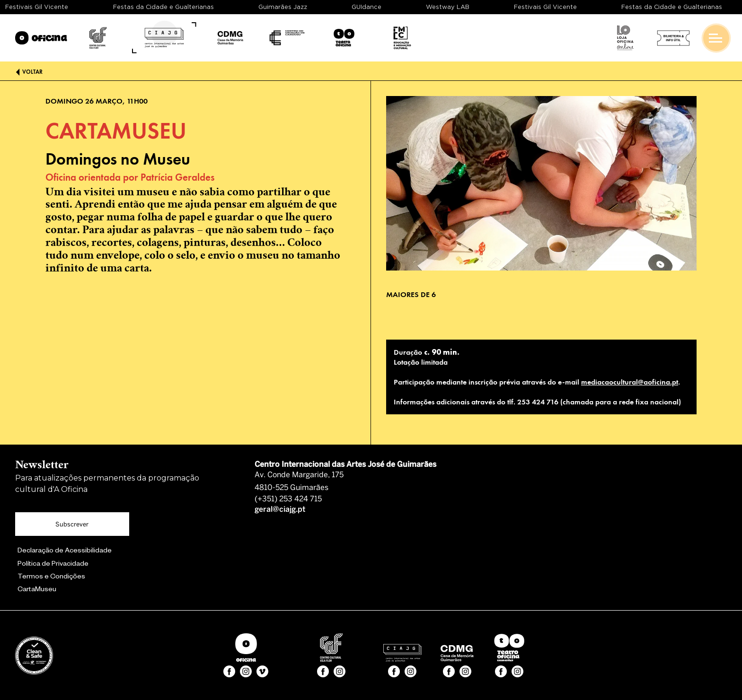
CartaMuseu (37, 590)
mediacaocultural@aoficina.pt (630, 382)
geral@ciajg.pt (280, 510)
